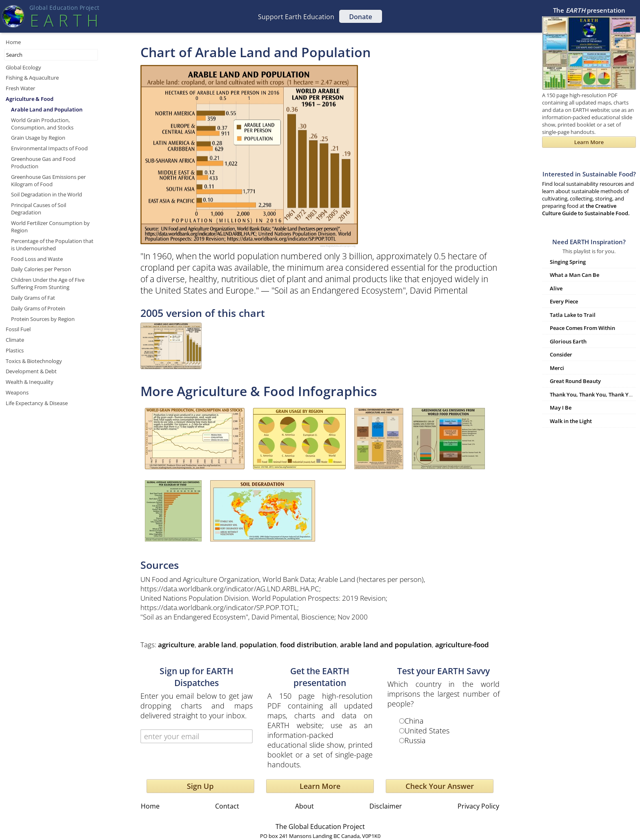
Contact (227, 806)
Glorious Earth (568, 341)
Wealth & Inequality (30, 382)
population (258, 645)
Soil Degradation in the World (47, 194)
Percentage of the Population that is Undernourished (52, 245)
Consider (561, 354)
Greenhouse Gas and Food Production (43, 163)
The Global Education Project (320, 827)
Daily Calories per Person (41, 269)
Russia (415, 740)
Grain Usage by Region (38, 138)
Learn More (320, 786)
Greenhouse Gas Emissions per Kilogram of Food (48, 180)
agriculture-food (462, 645)
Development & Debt (31, 371)
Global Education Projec (64, 8)
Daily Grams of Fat (33, 298)
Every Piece (564, 301)
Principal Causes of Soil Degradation (39, 209)
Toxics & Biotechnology (34, 361)
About (304, 806)
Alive (556, 288)
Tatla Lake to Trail (573, 315)
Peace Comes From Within (582, 328)
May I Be (561, 408)
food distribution (308, 645)
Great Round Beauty (575, 381)
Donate (360, 17)
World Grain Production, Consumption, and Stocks (42, 124)
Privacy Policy (478, 806)
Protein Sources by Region (43, 319)
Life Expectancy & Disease (37, 403)
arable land (217, 645)
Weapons (17, 392)
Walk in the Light (571, 421)
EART (64, 20)
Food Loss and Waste (37, 259)
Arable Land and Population (47, 109)
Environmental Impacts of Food (49, 148)
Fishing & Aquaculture (32, 78)
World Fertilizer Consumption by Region (50, 227)
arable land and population (386, 645)
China (414, 721)
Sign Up (200, 786)
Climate (15, 340)
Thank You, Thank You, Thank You (592, 394)
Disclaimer (386, 806)
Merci (557, 368)
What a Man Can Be (574, 275)
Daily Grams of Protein (38, 308)
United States (427, 731)
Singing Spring (568, 262)
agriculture (176, 645)
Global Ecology (23, 67)
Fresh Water (20, 88)
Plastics (15, 350)
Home (13, 42)
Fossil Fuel (18, 329)
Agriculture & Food (30, 99)
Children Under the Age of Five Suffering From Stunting (48, 283)
